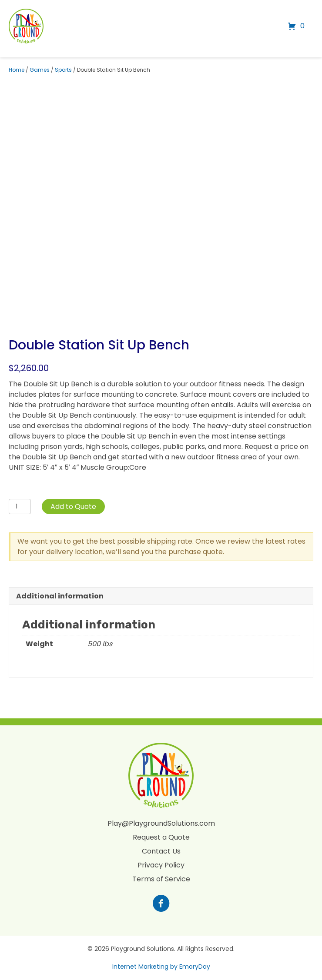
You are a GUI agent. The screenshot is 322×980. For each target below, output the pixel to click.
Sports (63, 70)
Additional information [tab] (60, 596)
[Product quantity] (20, 507)
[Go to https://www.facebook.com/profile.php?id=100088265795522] (161, 904)
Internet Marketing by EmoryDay (161, 967)
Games (40, 70)
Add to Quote (73, 507)
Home (17, 70)
